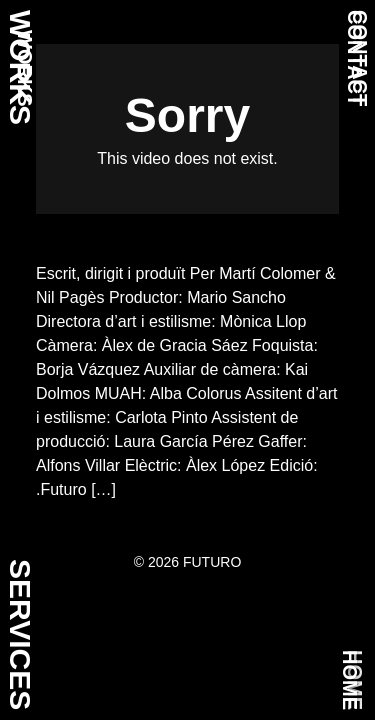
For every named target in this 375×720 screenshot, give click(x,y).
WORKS (25, 68)
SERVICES (20, 634)
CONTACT (355, 58)
